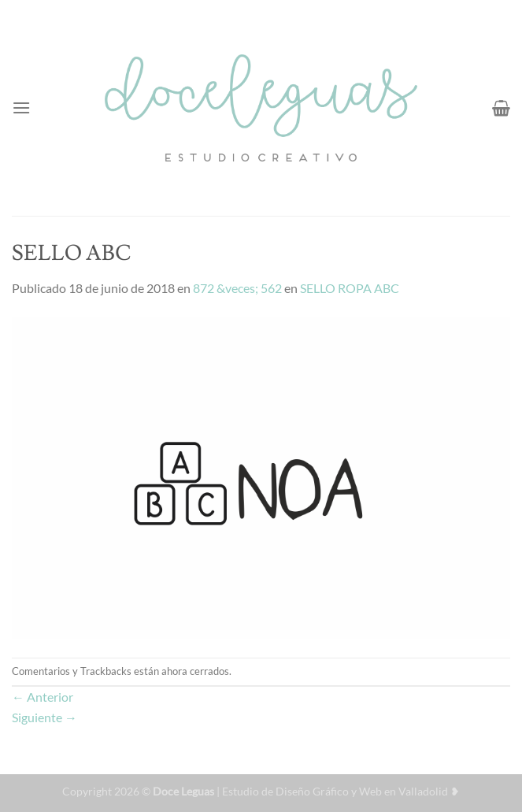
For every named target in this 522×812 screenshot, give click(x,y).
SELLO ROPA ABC (350, 288)
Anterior (43, 697)
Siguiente (44, 717)
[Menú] (21, 108)
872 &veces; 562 (237, 288)
